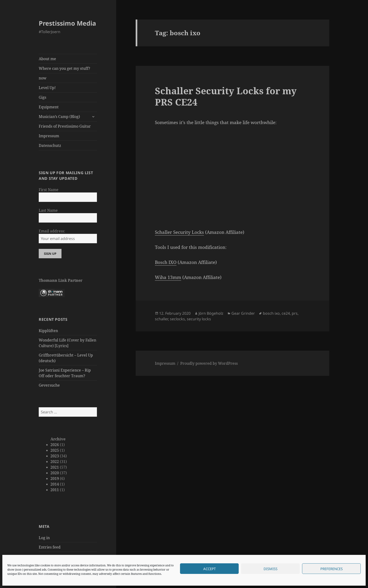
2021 (55, 467)
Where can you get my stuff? (64, 68)
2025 (55, 450)
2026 (55, 445)
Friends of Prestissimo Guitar (65, 126)
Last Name (48, 210)
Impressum (49, 136)
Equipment (49, 107)
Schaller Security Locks (179, 232)
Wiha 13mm (168, 277)
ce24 (286, 313)
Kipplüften (48, 331)
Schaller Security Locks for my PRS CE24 (226, 96)
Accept (209, 569)
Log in (44, 538)
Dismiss (270, 569)
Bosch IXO (166, 262)
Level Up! (47, 88)
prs (295, 313)
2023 (55, 456)
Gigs (42, 97)
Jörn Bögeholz (211, 313)
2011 (55, 490)
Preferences (332, 569)
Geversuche (49, 385)
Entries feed (50, 547)
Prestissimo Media (67, 23)
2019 (55, 478)
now (43, 78)
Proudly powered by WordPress (209, 363)
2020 (55, 473)
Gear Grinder (243, 313)
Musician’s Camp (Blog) (59, 117)
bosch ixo (271, 313)
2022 (55, 462)
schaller (161, 319)
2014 (55, 484)
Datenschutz (50, 145)
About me (47, 59)
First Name (49, 190)
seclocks (177, 319)
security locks (199, 319)
